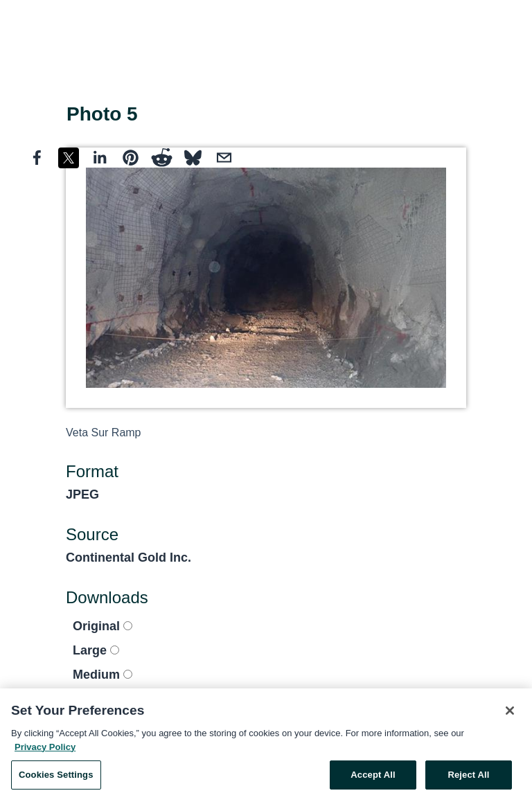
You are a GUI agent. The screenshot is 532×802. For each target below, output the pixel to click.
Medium (103, 675)
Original (103, 626)
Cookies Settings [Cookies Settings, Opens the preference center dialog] (56, 778)
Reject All (468, 778)
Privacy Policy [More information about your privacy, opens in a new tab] (45, 750)
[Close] (510, 714)
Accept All (373, 778)
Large (96, 650)
